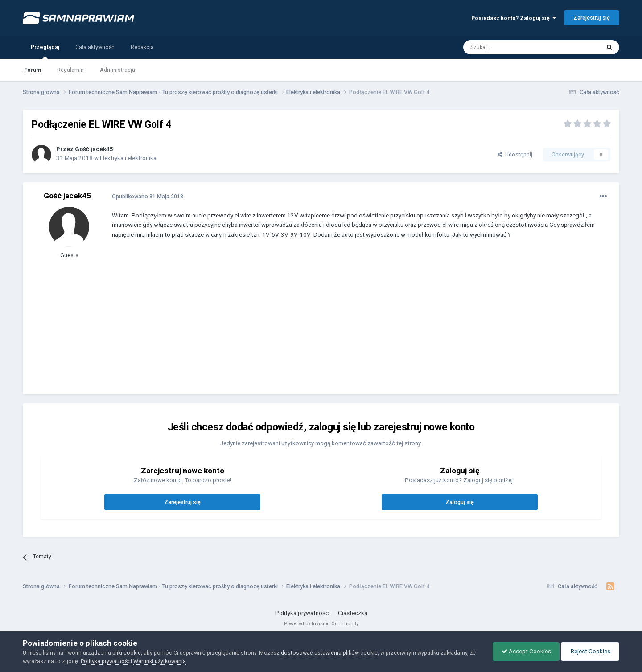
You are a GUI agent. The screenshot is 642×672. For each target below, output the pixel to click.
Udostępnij (515, 154)
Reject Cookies (589, 651)
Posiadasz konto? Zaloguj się (514, 18)
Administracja (117, 70)
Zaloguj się (460, 502)
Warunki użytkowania (160, 661)
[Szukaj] (511, 47)
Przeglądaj (45, 51)
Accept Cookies (524, 651)
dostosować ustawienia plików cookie (329, 653)
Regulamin (70, 70)
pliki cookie (127, 653)
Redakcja (142, 47)
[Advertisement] (274, 323)
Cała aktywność (95, 47)
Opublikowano (148, 196)
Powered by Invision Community (321, 623)
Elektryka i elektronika (128, 158)
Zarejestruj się (592, 18)
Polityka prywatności (302, 613)
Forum (33, 70)
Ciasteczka (353, 613)
